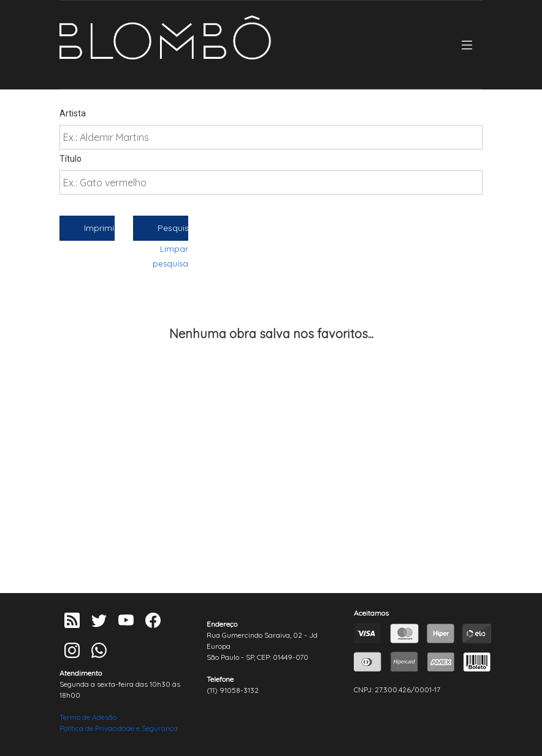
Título (71, 159)
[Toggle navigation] (467, 45)
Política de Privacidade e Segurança (119, 728)
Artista (73, 113)
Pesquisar (173, 228)
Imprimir (99, 228)
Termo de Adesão (88, 717)
